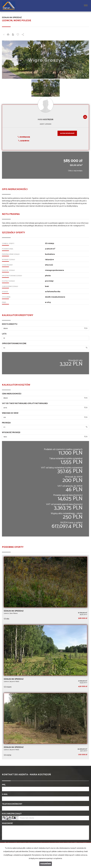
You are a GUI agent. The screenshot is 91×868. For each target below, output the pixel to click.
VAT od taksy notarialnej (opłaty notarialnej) (25, 404)
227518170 (24, 141)
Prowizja (6, 423)
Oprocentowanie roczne (14, 344)
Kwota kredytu (10, 324)
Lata (4, 334)
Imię (4, 785)
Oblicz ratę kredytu (75, 171)
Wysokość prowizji (11, 433)
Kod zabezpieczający (12, 814)
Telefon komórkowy (12, 804)
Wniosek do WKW (10, 413)
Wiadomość (7, 824)
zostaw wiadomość (67, 133)
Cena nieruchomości (12, 394)
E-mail (5, 794)
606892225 (24, 137)
